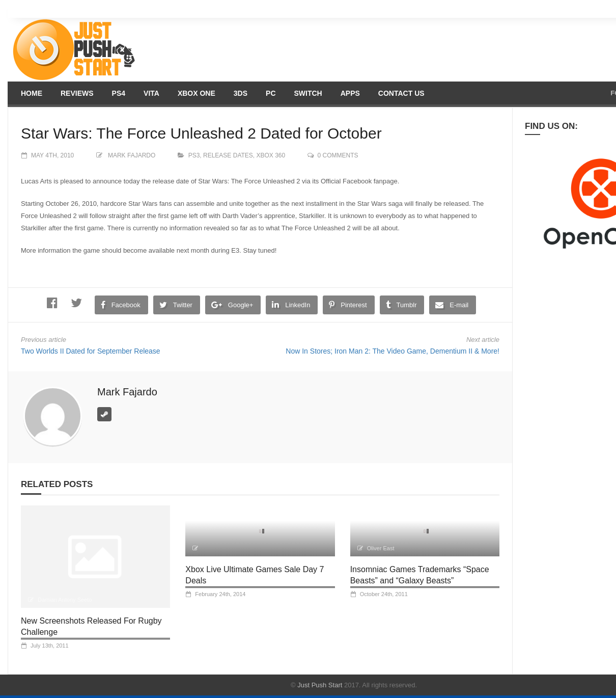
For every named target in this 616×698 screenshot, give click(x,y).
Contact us (401, 93)
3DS (241, 93)
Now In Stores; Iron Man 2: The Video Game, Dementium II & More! (393, 351)
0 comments (338, 155)
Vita (151, 93)
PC (271, 93)
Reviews (77, 93)
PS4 (119, 93)
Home (32, 93)
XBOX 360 (271, 155)
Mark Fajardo (132, 155)
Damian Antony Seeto (65, 600)
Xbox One (197, 93)
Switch (308, 93)
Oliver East (381, 548)
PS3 (194, 155)
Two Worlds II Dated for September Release (91, 351)
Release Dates (228, 155)
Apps (350, 93)
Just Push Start (320, 685)
